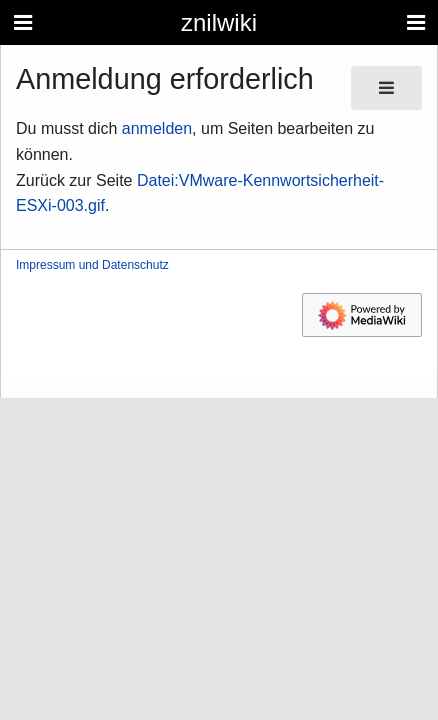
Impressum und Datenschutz (92, 265)
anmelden (157, 128)
